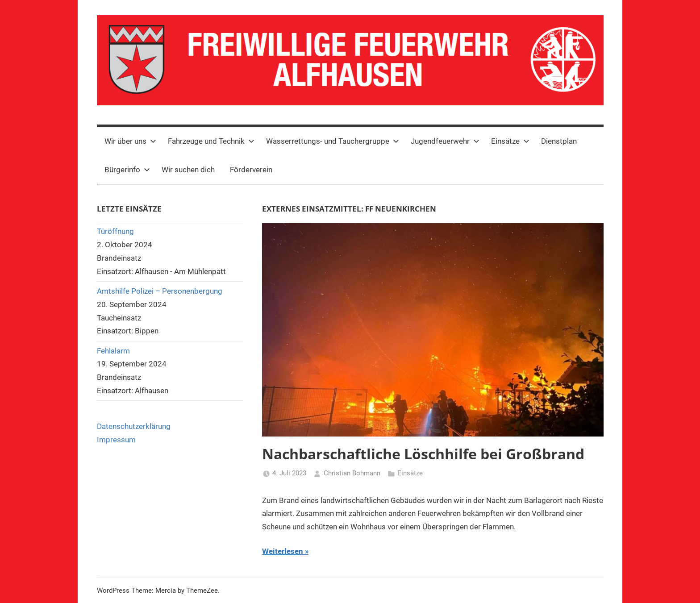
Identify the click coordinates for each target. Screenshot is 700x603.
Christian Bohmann (352, 473)
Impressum (116, 440)
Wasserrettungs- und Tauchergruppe (333, 141)
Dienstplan (559, 141)
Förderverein (251, 170)
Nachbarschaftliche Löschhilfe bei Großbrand (423, 454)
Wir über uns (130, 141)
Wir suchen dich (188, 170)
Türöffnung (115, 231)
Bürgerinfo (127, 170)
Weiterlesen (283, 551)
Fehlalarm (113, 351)
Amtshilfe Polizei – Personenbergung (160, 291)
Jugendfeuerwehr (445, 141)
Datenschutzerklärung (134, 426)
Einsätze (510, 141)
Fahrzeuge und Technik (211, 141)
